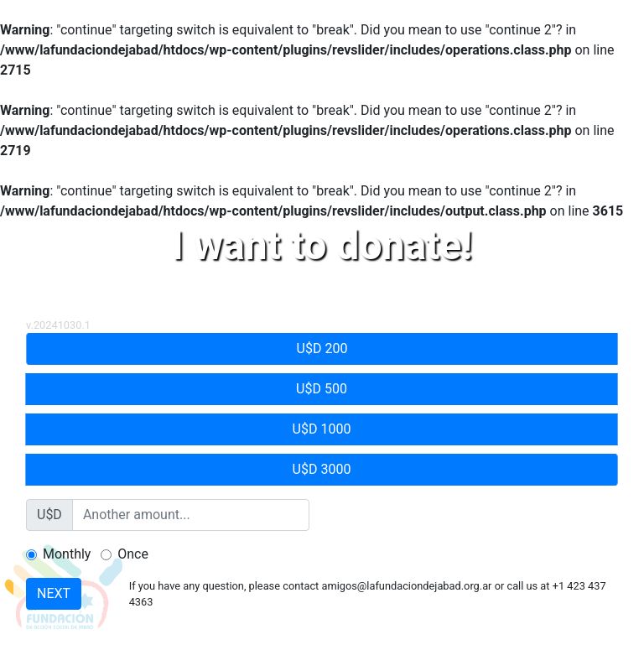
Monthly (67, 554)
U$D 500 (322, 388)
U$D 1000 (322, 428)
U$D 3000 (322, 468)
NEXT (54, 593)
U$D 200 (322, 348)
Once (133, 554)
